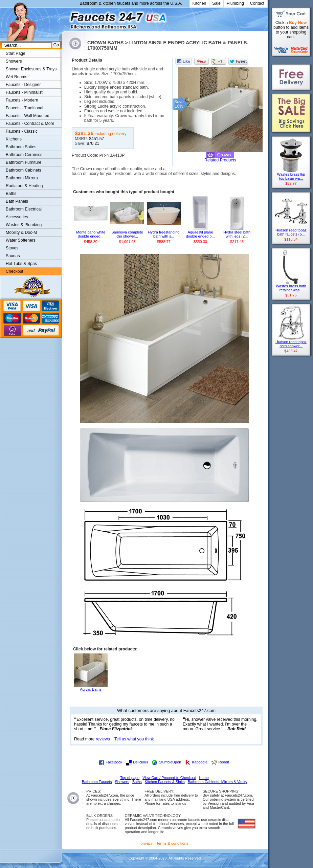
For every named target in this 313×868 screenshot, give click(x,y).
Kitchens (14, 139)
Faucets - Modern (22, 100)
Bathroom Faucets (97, 782)
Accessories (17, 217)
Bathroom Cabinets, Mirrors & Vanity (218, 782)
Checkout (15, 271)
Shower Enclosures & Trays (31, 69)
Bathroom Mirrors (22, 178)
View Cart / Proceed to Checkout (169, 778)
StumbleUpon (170, 762)
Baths (11, 194)
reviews (103, 739)
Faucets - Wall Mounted (28, 116)
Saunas (13, 256)
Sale (216, 3)
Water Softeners (21, 240)
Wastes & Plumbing (24, 225)
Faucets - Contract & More (30, 124)
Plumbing (235, 3)
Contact (257, 3)
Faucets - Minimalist (24, 92)
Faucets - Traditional (25, 108)
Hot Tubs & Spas (21, 264)
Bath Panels (17, 201)
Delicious (140, 762)
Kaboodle (200, 762)
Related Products (220, 160)
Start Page (16, 53)
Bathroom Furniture (24, 162)
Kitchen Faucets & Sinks (165, 782)
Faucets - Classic (22, 131)
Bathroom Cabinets (24, 170)
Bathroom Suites (21, 147)
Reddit (223, 762)
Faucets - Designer (23, 85)
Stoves (12, 248)
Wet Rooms (17, 77)
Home (204, 778)
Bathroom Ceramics (24, 155)
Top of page (130, 778)
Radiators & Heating (24, 186)
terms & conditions (173, 843)
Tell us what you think (134, 739)
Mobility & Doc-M (21, 232)
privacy (147, 843)
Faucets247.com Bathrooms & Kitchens (65, 18)
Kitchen (199, 3)
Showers (14, 61)
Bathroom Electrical (24, 209)
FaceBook (114, 762)
